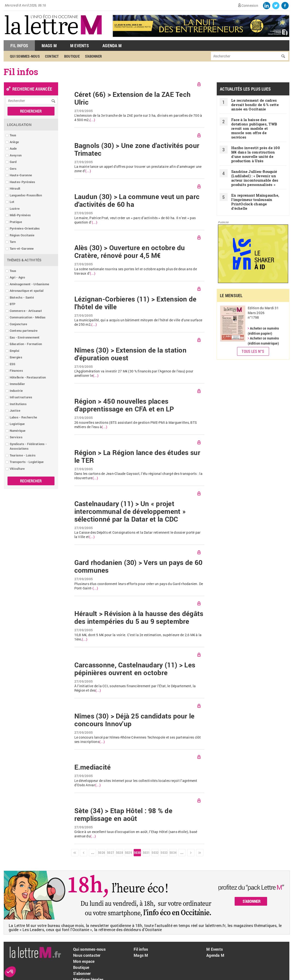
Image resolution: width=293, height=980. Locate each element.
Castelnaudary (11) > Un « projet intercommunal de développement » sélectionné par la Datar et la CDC (130, 511)
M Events (80, 46)
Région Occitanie (22, 235)
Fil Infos (19, 46)
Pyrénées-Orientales (25, 228)
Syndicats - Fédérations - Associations (28, 446)
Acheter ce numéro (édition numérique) (263, 341)
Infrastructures (21, 397)
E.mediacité (93, 767)
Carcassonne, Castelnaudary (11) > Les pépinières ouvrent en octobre (135, 669)
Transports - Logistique (27, 462)
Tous (13, 135)
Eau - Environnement (25, 337)
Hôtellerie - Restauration (28, 377)
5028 (119, 853)
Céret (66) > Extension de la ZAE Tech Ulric (133, 98)
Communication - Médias (28, 317)
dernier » (200, 853)
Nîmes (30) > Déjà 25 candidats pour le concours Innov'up (135, 720)
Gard (13, 162)
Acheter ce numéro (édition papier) (263, 331)
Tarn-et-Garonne (22, 248)
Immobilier (17, 384)
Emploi (15, 351)
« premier (75, 853)
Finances (16, 370)
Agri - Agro (17, 277)
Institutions (18, 404)
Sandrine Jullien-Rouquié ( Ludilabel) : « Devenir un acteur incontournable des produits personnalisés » (255, 178)
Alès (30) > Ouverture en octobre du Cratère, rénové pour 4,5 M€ (130, 252)
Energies (16, 357)
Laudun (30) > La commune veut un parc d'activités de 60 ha (137, 201)
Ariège (14, 142)
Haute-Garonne (21, 175)
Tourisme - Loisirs (23, 455)
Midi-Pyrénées (20, 215)
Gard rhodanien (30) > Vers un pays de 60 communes (138, 566)
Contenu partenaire (24, 331)
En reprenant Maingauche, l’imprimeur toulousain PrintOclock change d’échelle (255, 202)
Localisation (19, 125)
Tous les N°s (253, 351)
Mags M (49, 46)
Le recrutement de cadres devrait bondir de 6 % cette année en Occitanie (255, 105)
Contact (52, 56)
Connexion (250, 5)
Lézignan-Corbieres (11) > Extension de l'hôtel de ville (135, 303)
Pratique (16, 222)
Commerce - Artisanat (26, 311)
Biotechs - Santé (22, 297)
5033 (164, 853)
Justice (15, 410)
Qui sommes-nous (25, 56)
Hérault (15, 188)
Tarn (13, 242)
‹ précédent (84, 853)
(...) (92, 120)
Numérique (18, 431)
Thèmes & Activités (24, 260)
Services (16, 437)
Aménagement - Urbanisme (30, 284)
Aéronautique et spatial (27, 291)
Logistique (17, 424)
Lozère (15, 208)
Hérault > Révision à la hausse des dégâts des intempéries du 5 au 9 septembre (139, 617)
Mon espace (84, 961)
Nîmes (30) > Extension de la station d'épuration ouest (130, 354)
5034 (173, 853)
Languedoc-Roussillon (26, 195)
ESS (13, 364)
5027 (110, 853)
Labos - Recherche (23, 417)
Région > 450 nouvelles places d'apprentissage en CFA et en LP (124, 405)
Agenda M (112, 46)
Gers (13, 169)
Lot (12, 202)
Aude (13, 148)
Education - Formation (26, 344)
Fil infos (141, 949)
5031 (146, 853)
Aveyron (16, 155)
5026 (101, 853)
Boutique (72, 56)
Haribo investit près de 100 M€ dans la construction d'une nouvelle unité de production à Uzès (256, 154)
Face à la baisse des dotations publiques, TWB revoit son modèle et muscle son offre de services (254, 128)
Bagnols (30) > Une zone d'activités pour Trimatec (137, 149)
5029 (128, 853)
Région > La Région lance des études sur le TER (137, 456)
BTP (13, 304)
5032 (155, 853)
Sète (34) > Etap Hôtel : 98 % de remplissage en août (123, 815)
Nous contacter (87, 955)
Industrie (16, 391)
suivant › (191, 853)
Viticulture (17, 469)
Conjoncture (19, 324)
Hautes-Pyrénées (23, 182)
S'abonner (93, 56)
